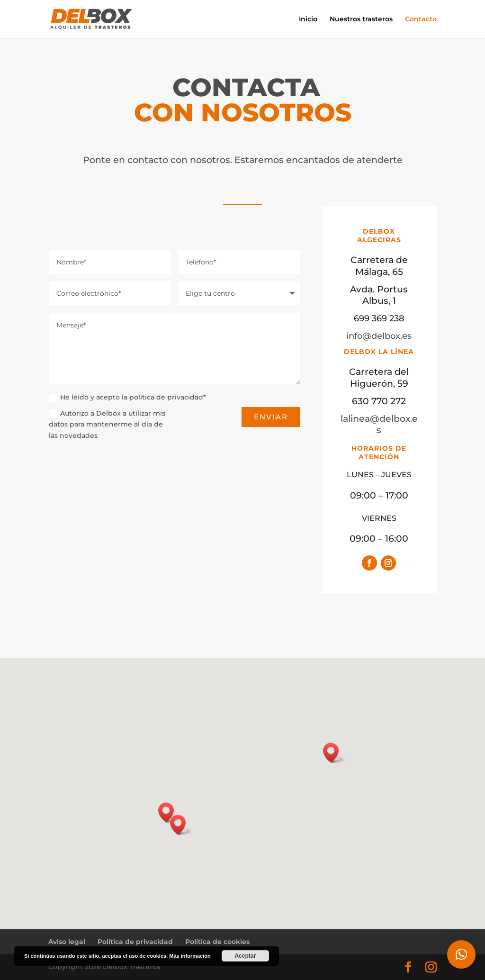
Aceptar (245, 956)
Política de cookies (217, 942)
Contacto (421, 19)
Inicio (308, 19)
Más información (190, 956)
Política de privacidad (135, 942)
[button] (181, 825)
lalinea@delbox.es (379, 444)
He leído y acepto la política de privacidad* (127, 397)
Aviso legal (67, 942)
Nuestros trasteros (361, 19)
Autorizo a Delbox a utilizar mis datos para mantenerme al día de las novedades (107, 425)
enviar (271, 417)
